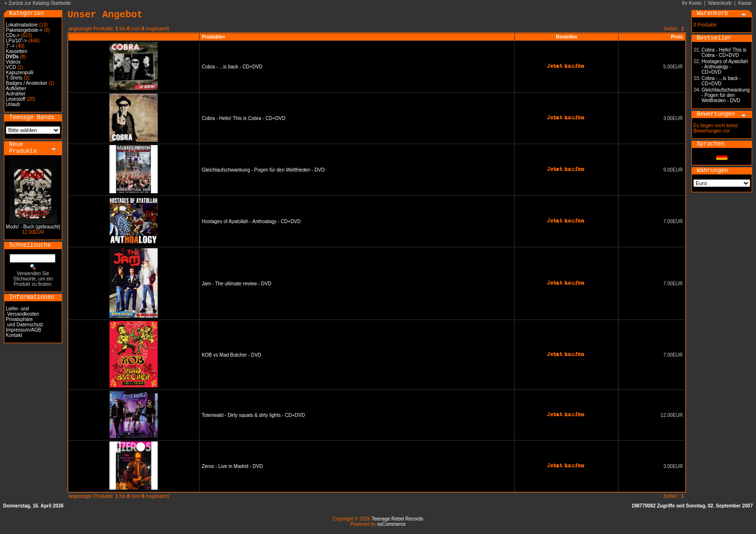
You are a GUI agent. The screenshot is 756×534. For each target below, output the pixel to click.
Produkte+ (213, 37)
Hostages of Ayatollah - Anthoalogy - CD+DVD (251, 221)
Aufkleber (16, 88)
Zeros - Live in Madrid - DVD (232, 466)
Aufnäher (16, 94)
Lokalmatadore (22, 25)
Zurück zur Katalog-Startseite (40, 3)
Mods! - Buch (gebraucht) (33, 227)
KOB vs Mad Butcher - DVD (231, 355)
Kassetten (16, 51)
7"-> (10, 46)
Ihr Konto (692, 3)
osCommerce (391, 524)
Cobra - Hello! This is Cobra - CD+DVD (243, 118)
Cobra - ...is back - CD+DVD (232, 67)
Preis (677, 37)
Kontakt (14, 335)
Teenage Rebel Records (398, 519)
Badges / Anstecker (27, 83)
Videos (13, 62)
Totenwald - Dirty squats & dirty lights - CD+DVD (253, 415)
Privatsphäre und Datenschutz (25, 322)
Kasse (745, 3)
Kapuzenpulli (20, 73)
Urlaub (13, 104)
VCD (11, 67)
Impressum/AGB (23, 330)
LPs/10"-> (16, 41)
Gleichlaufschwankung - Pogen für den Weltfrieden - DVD (263, 170)
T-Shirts (14, 78)
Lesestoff (15, 99)
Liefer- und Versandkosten (22, 311)
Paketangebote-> (24, 30)
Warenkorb (720, 3)
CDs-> (13, 35)
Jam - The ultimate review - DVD (236, 284)
